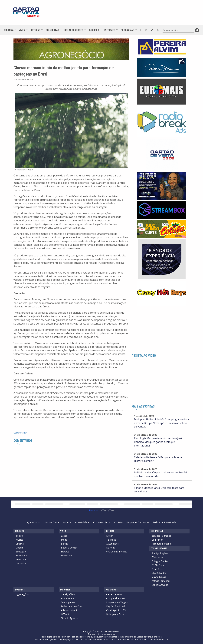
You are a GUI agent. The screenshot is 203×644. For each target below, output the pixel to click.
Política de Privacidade (164, 522)
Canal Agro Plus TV (116, 610)
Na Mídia (111, 548)
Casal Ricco (157, 569)
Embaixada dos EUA (71, 606)
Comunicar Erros (102, 522)
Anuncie (67, 522)
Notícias (35, 30)
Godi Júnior (157, 540)
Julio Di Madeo (159, 573)
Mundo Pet (67, 556)
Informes (110, 30)
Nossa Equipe (52, 522)
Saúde (64, 536)
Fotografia (21, 556)
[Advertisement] (130, 14)
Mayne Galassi (159, 577)
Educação (21, 552)
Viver (22, 30)
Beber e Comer (69, 548)
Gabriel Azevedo (160, 585)
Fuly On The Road (115, 606)
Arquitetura (22, 560)
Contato (118, 522)
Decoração (22, 563)
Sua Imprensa (68, 602)
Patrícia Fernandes (161, 581)
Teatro (19, 536)
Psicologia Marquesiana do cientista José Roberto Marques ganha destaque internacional (158, 442)
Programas (127, 30)
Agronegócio (22, 594)
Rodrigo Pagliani (160, 553)
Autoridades (112, 544)
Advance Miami (69, 610)
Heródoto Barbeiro (161, 544)
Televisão (111, 540)
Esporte (65, 552)
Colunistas (52, 30)
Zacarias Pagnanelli (161, 536)
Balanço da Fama (115, 614)
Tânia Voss (157, 557)
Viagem (20, 548)
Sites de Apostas (70, 618)
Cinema (20, 544)
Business (94, 30)
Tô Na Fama (158, 565)
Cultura (9, 30)
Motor (110, 536)
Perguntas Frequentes (138, 522)
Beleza (65, 544)
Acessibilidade (82, 522)
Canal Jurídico (68, 594)
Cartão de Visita (114, 594)
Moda (64, 540)
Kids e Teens (68, 598)
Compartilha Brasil (116, 598)
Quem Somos (34, 522)
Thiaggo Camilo (160, 561)
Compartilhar (20, 433)
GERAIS (65, 614)
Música (20, 540)
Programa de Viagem (117, 602)
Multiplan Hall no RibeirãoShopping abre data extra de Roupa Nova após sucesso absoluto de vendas (161, 423)
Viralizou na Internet (116, 552)
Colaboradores (74, 30)
